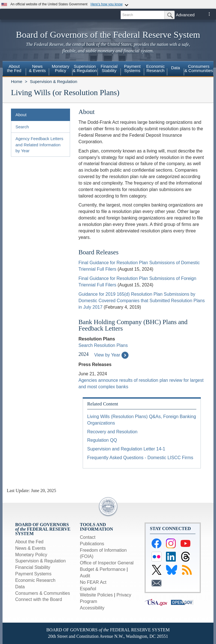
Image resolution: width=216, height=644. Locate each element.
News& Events (37, 68)
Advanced (185, 15)
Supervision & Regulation (53, 81)
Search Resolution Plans (103, 345)
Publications (92, 544)
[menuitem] (14, 69)
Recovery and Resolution (112, 432)
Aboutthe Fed (14, 68)
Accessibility (92, 608)
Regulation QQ (102, 440)
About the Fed (29, 542)
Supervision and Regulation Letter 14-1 (126, 449)
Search (22, 127)
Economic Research (35, 580)
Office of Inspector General (107, 563)
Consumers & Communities (199, 68)
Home (17, 81)
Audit (85, 576)
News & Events (30, 548)
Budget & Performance (103, 569)
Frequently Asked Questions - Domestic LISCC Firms (140, 458)
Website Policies (96, 595)
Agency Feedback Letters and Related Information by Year (39, 145)
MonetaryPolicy (61, 68)
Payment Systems (33, 574)
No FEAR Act (93, 582)
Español (88, 589)
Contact (88, 537)
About (21, 115)
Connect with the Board (39, 599)
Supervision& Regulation (85, 68)
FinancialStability (109, 68)
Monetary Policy (31, 555)
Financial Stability (33, 567)
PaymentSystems (132, 68)
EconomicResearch (156, 68)
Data (175, 68)
